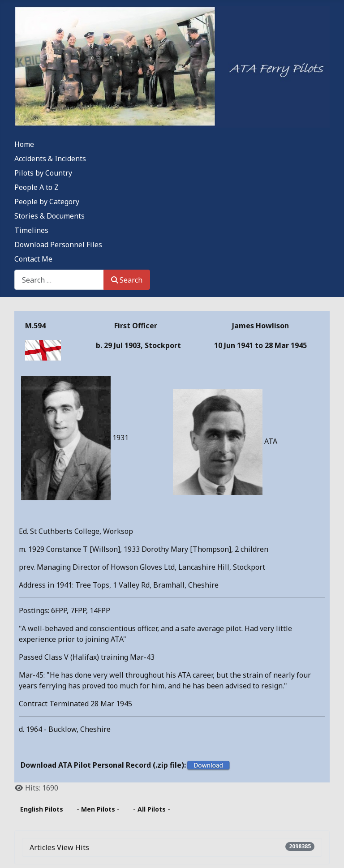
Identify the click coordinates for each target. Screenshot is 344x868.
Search (127, 280)
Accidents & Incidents (50, 159)
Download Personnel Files (58, 245)
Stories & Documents (49, 216)
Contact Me (33, 259)
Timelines (31, 230)
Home (24, 144)
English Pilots (42, 809)
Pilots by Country (43, 173)
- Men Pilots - (98, 809)
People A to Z (37, 187)
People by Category (47, 202)
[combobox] (59, 280)
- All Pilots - (152, 809)
